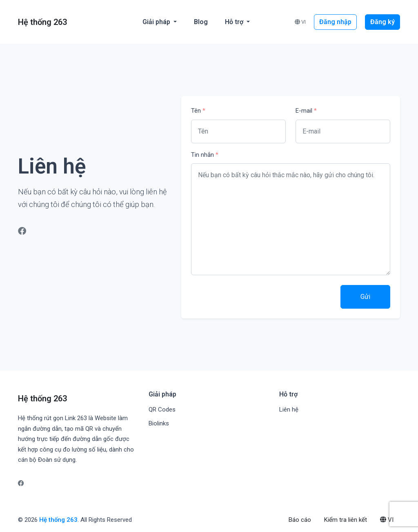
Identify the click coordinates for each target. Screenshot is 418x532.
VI (300, 22)
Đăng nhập (335, 22)
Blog (201, 22)
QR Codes (162, 410)
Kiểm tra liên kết (346, 520)
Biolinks (159, 423)
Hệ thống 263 (58, 520)
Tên (198, 111)
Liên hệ (289, 410)
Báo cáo (300, 520)
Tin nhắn (205, 155)
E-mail (306, 111)
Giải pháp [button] (157, 22)
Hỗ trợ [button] (235, 22)
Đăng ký (382, 22)
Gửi (365, 297)
